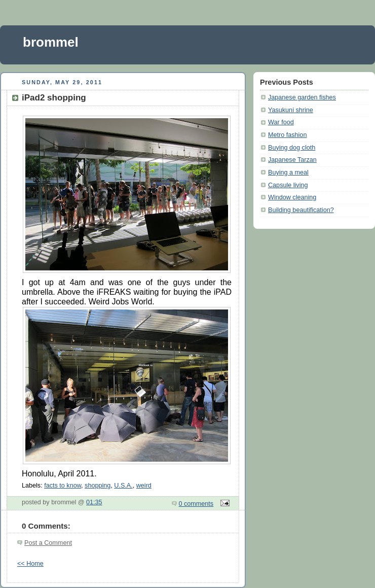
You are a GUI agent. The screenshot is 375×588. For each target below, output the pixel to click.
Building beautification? (301, 210)
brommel (51, 42)
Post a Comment (48, 543)
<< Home (30, 564)
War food (281, 122)
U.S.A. (123, 486)
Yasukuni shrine (291, 110)
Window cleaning (292, 197)
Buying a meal (288, 172)
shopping (98, 486)
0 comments (196, 504)
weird (144, 486)
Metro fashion (287, 135)
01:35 (94, 502)
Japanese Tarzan (292, 160)
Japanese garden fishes (302, 97)
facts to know (63, 486)
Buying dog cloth (292, 148)
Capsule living (288, 185)
